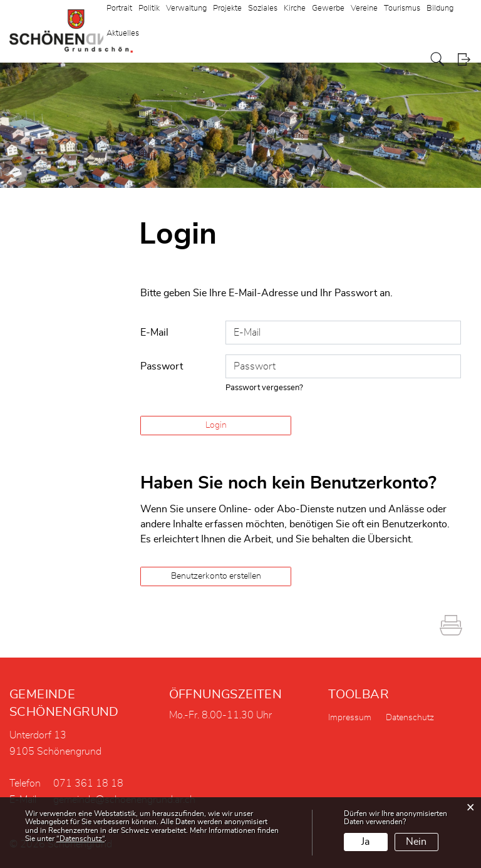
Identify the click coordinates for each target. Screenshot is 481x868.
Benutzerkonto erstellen (216, 576)
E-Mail (154, 333)
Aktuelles (123, 34)
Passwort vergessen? (264, 388)
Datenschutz (410, 718)
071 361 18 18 (88, 783)
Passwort (162, 366)
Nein (416, 842)
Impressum (350, 718)
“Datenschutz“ (80, 839)
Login (464, 59)
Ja (365, 842)
